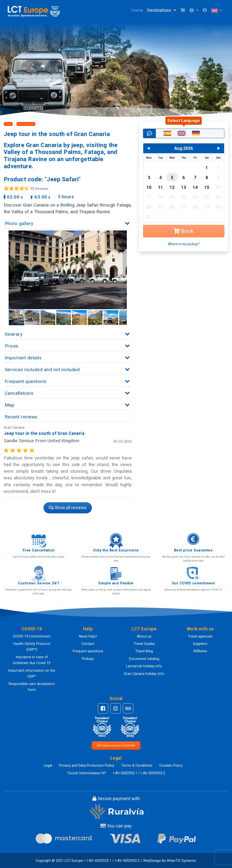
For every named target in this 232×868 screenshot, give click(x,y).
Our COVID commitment (193, 583)
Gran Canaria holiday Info (144, 674)
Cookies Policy (171, 766)
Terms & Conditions (137, 766)
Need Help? (88, 636)
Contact (88, 644)
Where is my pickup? (184, 244)
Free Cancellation (39, 550)
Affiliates (200, 651)
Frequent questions (88, 651)
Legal (48, 766)
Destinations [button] (160, 10)
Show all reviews (68, 508)
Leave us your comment (116, 745)
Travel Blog (144, 651)
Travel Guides (144, 644)
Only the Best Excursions (116, 550)
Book (184, 231)
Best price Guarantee (193, 550)
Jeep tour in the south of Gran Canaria (44, 433)
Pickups (88, 659)
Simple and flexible (116, 583)
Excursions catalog (144, 659)
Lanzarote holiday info (144, 666)
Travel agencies (200, 636)
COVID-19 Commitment (32, 636)
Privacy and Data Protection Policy (87, 766)
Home (137, 10)
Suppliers (200, 644)
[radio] (165, 134)
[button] (194, 11)
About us (144, 636)
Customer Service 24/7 (39, 583)
